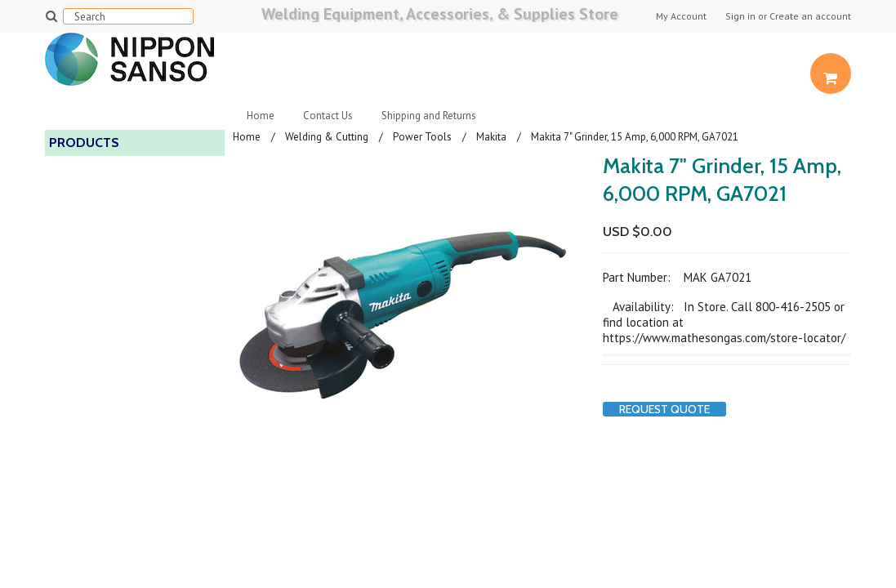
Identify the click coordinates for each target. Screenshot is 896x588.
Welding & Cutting (327, 137)
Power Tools (422, 137)
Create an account (810, 16)
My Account (681, 16)
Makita (491, 137)
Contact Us (328, 116)
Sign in (740, 16)
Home (261, 116)
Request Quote (664, 409)
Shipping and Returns (429, 116)
